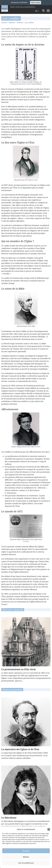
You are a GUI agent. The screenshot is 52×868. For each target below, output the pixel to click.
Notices (12, 23)
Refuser (26, 857)
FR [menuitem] (36, 11)
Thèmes (20, 23)
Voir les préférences (26, 863)
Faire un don (36, 3)
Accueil (4, 23)
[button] (49, 829)
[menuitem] (37, 11)
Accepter (26, 851)
